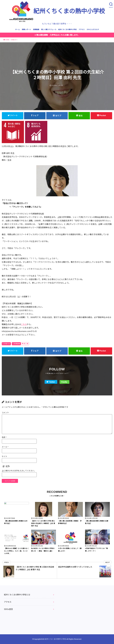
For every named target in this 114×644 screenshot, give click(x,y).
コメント (5, 413)
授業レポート (26, 30)
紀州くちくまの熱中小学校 (57, 12)
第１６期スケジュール (49, 30)
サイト (4, 456)
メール (5, 447)
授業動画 (36, 30)
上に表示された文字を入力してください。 (19, 471)
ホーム (17, 30)
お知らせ (7, 344)
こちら (24, 324)
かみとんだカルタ (93, 30)
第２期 (26, 344)
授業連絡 (17, 344)
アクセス (82, 30)
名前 (4, 437)
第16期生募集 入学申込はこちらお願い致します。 (58, 35)
